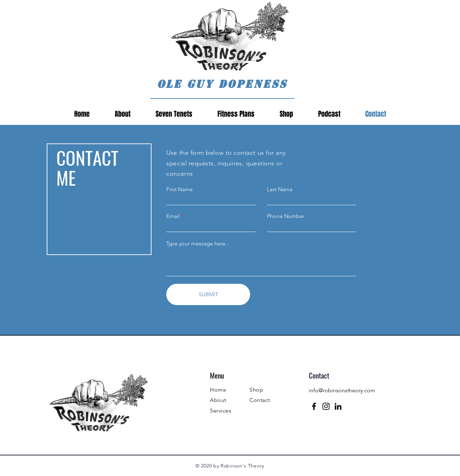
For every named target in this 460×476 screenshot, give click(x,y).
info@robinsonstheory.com (342, 390)
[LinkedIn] (338, 406)
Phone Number (286, 216)
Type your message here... (198, 244)
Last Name (280, 189)
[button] (329, 114)
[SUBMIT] (208, 294)
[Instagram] (326, 406)
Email (173, 216)
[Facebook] (314, 406)
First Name (179, 189)
